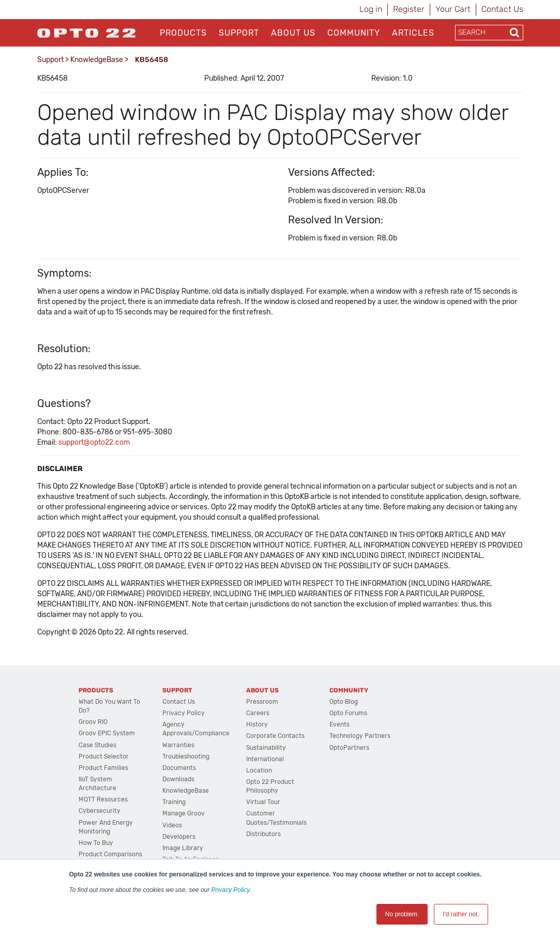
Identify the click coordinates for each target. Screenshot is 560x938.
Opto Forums (348, 713)
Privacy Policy (231, 890)
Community (354, 33)
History (257, 724)
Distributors (263, 834)
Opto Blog (344, 702)
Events (339, 724)
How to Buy (96, 843)
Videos (172, 825)
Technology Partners (360, 736)
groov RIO (93, 722)
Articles (413, 33)
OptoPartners (349, 748)
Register (409, 9)
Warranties (178, 745)
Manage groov (184, 813)
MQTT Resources (103, 799)
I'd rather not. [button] (461, 914)
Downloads (178, 779)
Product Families (103, 768)
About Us (293, 33)
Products (183, 33)
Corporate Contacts (275, 736)
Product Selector (104, 757)
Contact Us (502, 9)
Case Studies (97, 745)
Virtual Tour (263, 802)
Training (174, 802)
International (265, 759)
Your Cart (453, 9)
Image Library (183, 848)
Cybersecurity (100, 811)
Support (239, 33)
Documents (179, 768)
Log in (371, 9)
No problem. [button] (402, 914)
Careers (258, 713)
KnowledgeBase (97, 60)
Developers (179, 837)
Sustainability (266, 748)
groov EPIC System (107, 733)
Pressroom (262, 702)
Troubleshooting (186, 757)
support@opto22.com (94, 442)
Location (259, 770)
